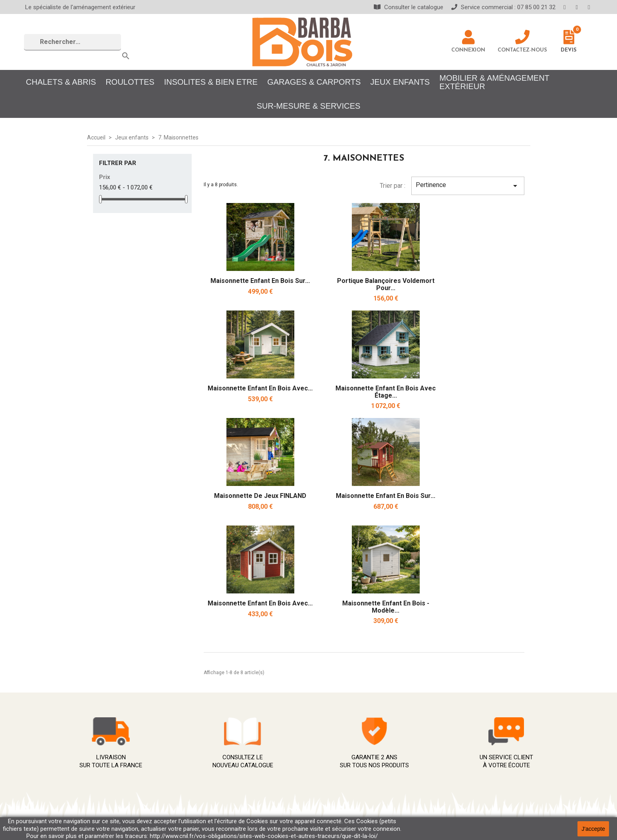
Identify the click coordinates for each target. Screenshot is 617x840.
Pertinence (468, 186)
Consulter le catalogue (409, 7)
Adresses (465, 758)
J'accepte (593, 829)
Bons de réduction (477, 766)
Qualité (318, 775)
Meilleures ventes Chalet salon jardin (249, 743)
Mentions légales (333, 743)
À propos (321, 759)
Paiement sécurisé (335, 767)
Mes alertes (468, 774)
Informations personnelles (488, 734)
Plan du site (325, 799)
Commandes (469, 742)
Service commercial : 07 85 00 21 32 (503, 7)
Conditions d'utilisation (340, 751)
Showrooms (325, 807)
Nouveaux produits (223, 735)
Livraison (321, 735)
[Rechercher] (72, 42)
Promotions (214, 751)
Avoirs (460, 750)
